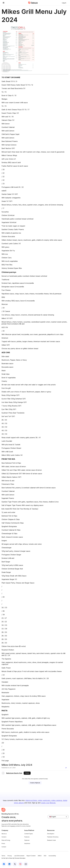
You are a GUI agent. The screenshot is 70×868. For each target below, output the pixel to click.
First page (5, 761)
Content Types (29, 834)
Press (3, 843)
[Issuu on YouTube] (26, 864)
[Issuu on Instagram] (20, 864)
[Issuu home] (33, 3)
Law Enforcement (19, 856)
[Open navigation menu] (4, 3)
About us (4, 834)
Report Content (31, 856)
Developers (51, 834)
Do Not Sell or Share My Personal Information (13, 858)
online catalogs (57, 800)
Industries (27, 843)
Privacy (10, 856)
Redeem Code (51, 840)
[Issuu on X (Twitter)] (15, 864)
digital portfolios (31, 800)
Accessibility (52, 856)
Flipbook (27, 840)
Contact (4, 847)
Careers (4, 837)
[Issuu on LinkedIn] (9, 864)
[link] (64, 3)
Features (27, 837)
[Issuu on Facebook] (4, 864)
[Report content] (66, 768)
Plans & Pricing (6, 840)
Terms (3, 856)
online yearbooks (44, 800)
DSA (45, 856)
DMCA (40, 856)
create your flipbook (48, 803)
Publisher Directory (53, 837)
